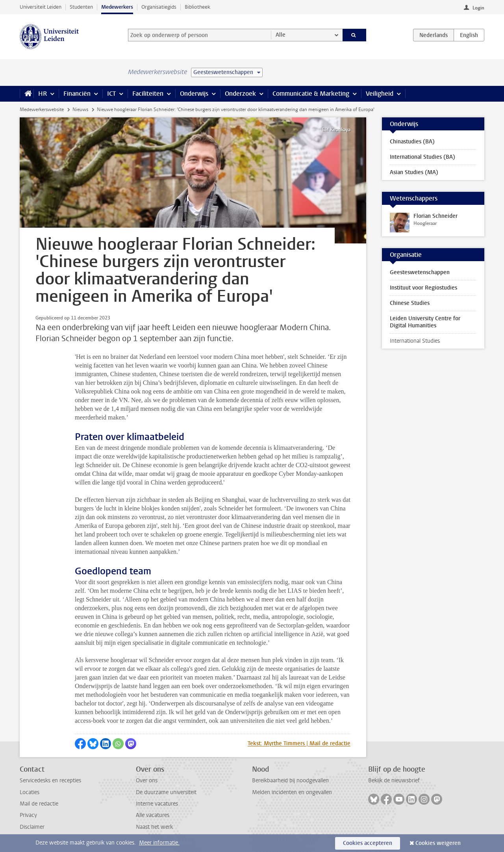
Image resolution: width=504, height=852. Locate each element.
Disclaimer (32, 827)
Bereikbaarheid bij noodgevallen (290, 781)
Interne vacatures (157, 804)
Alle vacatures (153, 815)
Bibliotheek (197, 7)
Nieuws (80, 110)
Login (478, 8)
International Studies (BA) (422, 157)
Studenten (81, 7)
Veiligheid (380, 94)
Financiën (77, 94)
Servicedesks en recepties (50, 781)
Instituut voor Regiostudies (423, 288)
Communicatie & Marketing (311, 94)
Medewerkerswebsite (42, 110)
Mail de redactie (39, 804)
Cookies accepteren (368, 843)
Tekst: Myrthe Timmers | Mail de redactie (299, 743)
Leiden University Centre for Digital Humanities (425, 322)
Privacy (28, 815)
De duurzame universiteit (166, 792)
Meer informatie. (159, 843)
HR (43, 94)
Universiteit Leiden (41, 7)
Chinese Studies (410, 303)
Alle (281, 35)
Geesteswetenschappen (420, 272)
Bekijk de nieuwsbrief (394, 781)
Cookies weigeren (438, 843)
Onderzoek (240, 94)
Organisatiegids (159, 7)
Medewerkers (117, 7)
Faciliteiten (148, 94)
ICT (111, 94)
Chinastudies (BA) (412, 142)
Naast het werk (154, 827)
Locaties (30, 792)
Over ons (147, 781)
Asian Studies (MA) (414, 172)
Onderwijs (194, 94)
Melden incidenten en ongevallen (292, 792)
